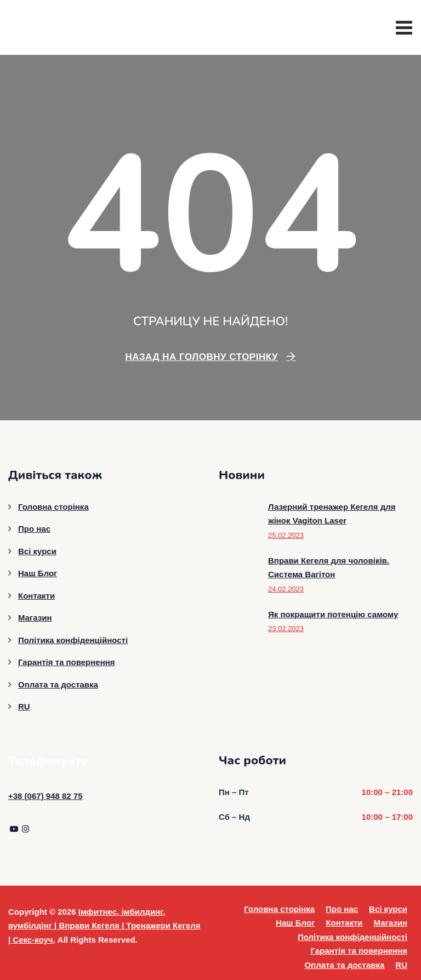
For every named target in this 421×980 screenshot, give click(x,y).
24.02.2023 (286, 589)
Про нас (34, 529)
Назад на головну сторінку (201, 357)
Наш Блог (38, 573)
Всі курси (37, 551)
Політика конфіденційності (73, 640)
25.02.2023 (286, 535)
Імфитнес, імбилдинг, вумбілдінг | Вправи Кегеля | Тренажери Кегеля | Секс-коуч (104, 926)
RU (24, 706)
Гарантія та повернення (67, 662)
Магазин (35, 618)
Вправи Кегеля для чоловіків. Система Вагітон (329, 568)
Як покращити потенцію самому (333, 614)
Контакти (36, 596)
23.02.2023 (286, 629)
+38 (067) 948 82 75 (45, 796)
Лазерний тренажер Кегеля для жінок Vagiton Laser (332, 514)
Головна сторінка (53, 507)
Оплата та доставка (58, 685)
